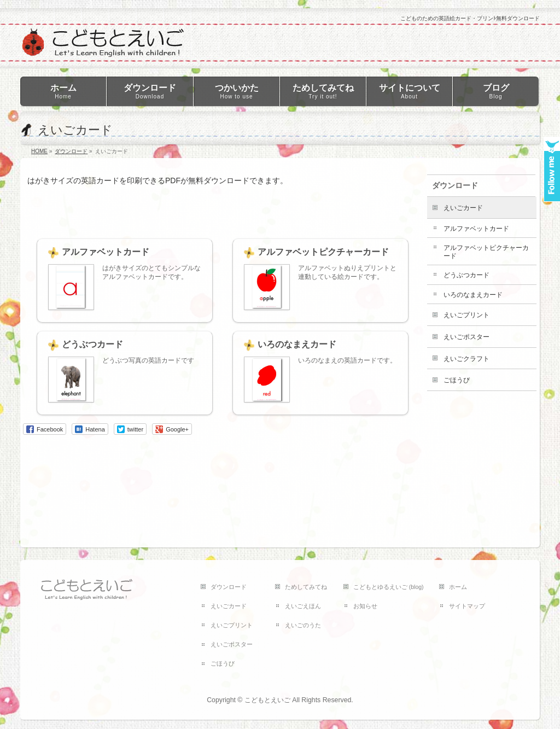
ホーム (458, 587)
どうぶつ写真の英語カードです (148, 360)
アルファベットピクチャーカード (323, 252)
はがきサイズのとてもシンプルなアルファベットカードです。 (151, 272)
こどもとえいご (267, 700)
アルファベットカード (106, 252)
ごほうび (457, 380)
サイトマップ (467, 606)
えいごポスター (466, 337)
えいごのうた (303, 625)
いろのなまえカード (297, 344)
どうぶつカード (92, 344)
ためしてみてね (306, 587)
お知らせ (365, 606)
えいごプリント (466, 315)
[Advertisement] (226, 205)
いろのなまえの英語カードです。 (347, 360)
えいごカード (463, 208)
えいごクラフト (466, 359)
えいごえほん (303, 606)
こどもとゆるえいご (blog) (389, 587)
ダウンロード (455, 185)
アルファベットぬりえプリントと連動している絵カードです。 (347, 272)
